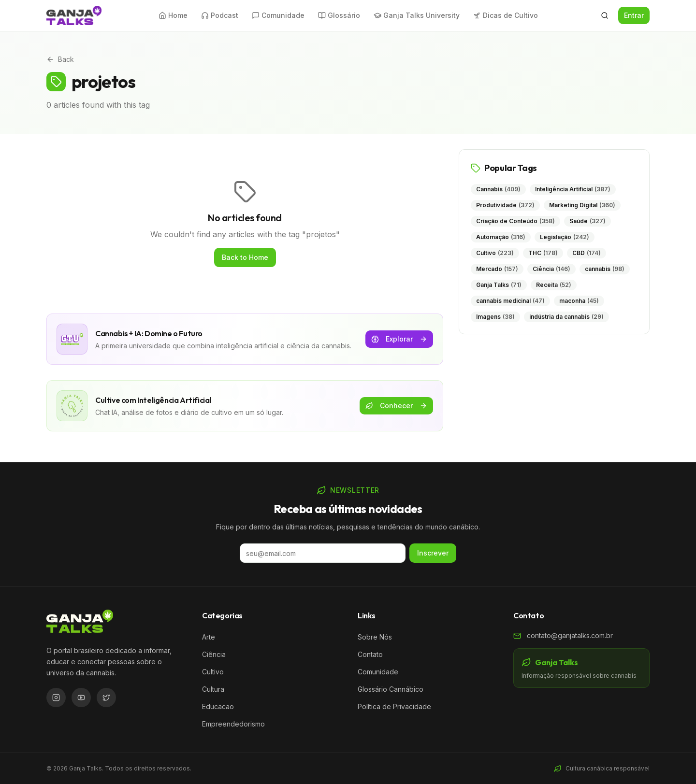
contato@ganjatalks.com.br (570, 635)
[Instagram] (56, 698)
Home (173, 15)
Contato (370, 654)
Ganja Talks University (417, 15)
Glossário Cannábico (391, 689)
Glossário (339, 15)
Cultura (213, 689)
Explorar (399, 339)
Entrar (634, 15)
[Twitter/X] (106, 698)
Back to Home (245, 257)
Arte (209, 637)
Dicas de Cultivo (506, 15)
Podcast (220, 15)
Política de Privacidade (394, 706)
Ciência (214, 654)
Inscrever (433, 553)
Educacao (218, 706)
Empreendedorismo (233, 724)
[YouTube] (81, 698)
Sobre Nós (375, 637)
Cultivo (213, 672)
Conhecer (396, 406)
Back (60, 59)
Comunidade (278, 15)
